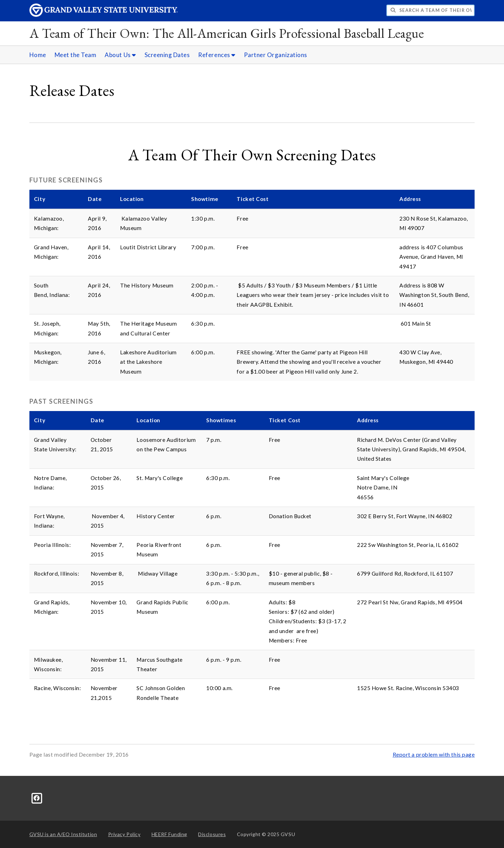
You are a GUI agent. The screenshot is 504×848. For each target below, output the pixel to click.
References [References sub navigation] (217, 55)
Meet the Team (76, 55)
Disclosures (212, 834)
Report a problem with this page (434, 755)
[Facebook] (37, 797)
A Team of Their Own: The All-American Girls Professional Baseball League (227, 33)
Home (38, 55)
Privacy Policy (124, 834)
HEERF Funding (169, 834)
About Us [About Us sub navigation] (120, 55)
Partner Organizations (276, 55)
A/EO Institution (63, 834)
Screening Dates (167, 55)
